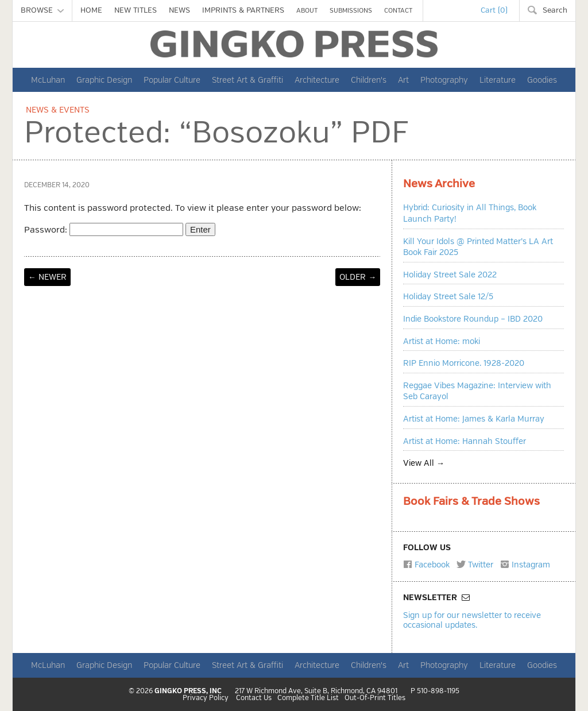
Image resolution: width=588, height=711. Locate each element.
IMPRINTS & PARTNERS (243, 10)
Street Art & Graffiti (247, 80)
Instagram (525, 565)
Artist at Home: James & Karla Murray (474, 419)
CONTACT (398, 11)
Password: (104, 230)
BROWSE (42, 10)
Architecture (317, 80)
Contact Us (254, 698)
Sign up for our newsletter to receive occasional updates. (472, 620)
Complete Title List (308, 698)
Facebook (426, 565)
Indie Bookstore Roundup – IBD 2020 (473, 319)
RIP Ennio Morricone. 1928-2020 (464, 363)
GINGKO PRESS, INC (188, 691)
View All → (424, 463)
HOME (91, 10)
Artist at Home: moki (442, 341)
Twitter (475, 565)
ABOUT (307, 11)
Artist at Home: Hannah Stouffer (465, 441)
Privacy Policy (206, 698)
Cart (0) (494, 10)
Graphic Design (104, 80)
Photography (444, 80)
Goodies (542, 80)
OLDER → (358, 277)
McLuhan (48, 80)
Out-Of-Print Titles (375, 698)
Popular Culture (172, 80)
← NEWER (47, 277)
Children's (369, 80)
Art (403, 80)
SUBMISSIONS (351, 11)
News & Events (58, 110)
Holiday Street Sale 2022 (450, 275)
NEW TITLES (136, 10)
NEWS (179, 10)
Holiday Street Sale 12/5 (448, 297)
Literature (498, 80)
